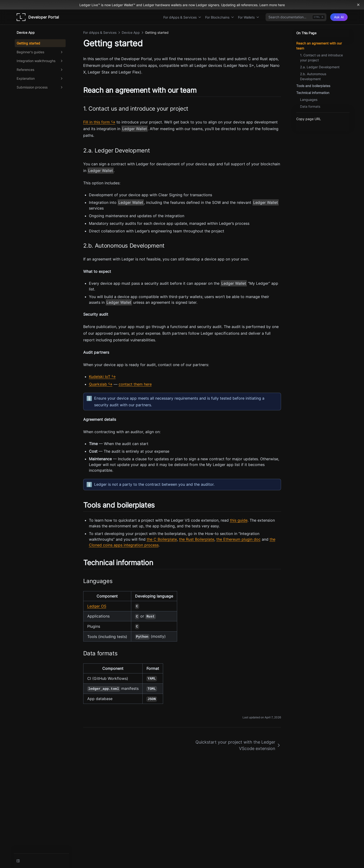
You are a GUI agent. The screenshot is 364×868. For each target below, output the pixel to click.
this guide (239, 520)
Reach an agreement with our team (319, 46)
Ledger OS (97, 606)
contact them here (135, 384)
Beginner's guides (40, 52)
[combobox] (296, 17)
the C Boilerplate (162, 539)
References (40, 70)
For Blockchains (220, 17)
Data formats (310, 106)
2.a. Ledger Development (320, 67)
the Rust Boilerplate (197, 539)
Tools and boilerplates (313, 86)
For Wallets (249, 17)
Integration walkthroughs (40, 61)
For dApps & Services (182, 17)
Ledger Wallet (135, 129)
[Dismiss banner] (358, 5)
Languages (309, 100)
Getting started (28, 43)
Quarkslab (98, 384)
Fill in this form (97, 122)
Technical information (313, 93)
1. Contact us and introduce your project (321, 58)
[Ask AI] (339, 17)
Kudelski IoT (100, 377)
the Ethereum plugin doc (238, 539)
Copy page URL (309, 119)
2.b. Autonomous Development (313, 76)
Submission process (40, 87)
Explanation (40, 78)
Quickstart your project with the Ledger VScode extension (238, 745)
